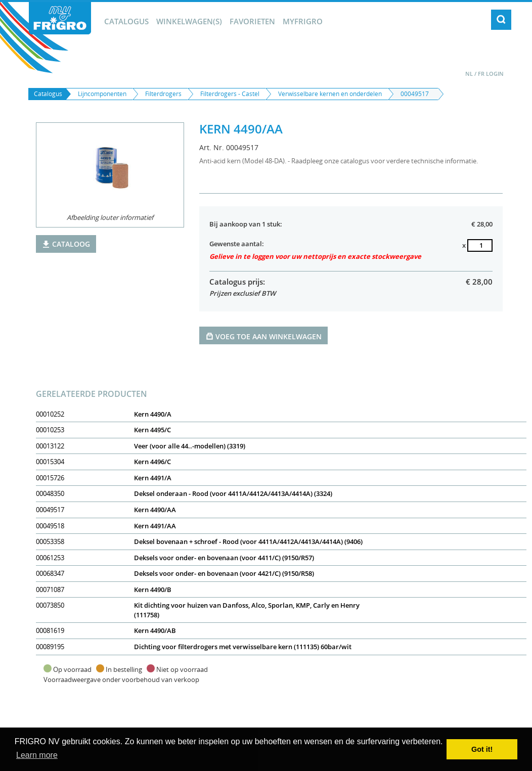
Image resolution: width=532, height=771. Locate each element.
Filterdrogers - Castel (230, 94)
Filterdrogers (163, 94)
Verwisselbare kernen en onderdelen (330, 94)
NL (469, 74)
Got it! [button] (482, 749)
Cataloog (66, 244)
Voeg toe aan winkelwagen (263, 336)
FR (481, 74)
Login (495, 74)
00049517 (415, 94)
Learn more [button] (37, 755)
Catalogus (126, 21)
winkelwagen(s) (189, 21)
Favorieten (252, 21)
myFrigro (303, 21)
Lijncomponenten (102, 94)
